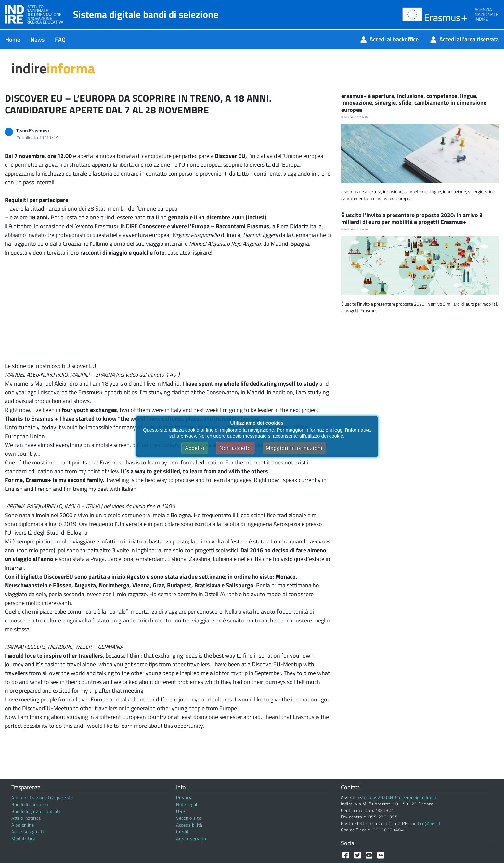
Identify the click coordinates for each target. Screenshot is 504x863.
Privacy (184, 798)
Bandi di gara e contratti (37, 811)
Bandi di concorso (30, 804)
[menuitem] (13, 39)
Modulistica (24, 838)
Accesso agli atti (29, 832)
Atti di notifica (26, 818)
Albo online (23, 825)
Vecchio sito (189, 818)
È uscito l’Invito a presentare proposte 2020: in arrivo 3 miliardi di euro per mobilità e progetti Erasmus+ (412, 219)
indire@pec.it (427, 823)
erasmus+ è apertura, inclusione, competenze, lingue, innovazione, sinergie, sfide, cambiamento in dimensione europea (414, 103)
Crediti (183, 832)
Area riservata (191, 838)
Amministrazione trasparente (42, 798)
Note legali (187, 804)
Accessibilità (189, 825)
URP (181, 811)
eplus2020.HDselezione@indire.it (401, 797)
